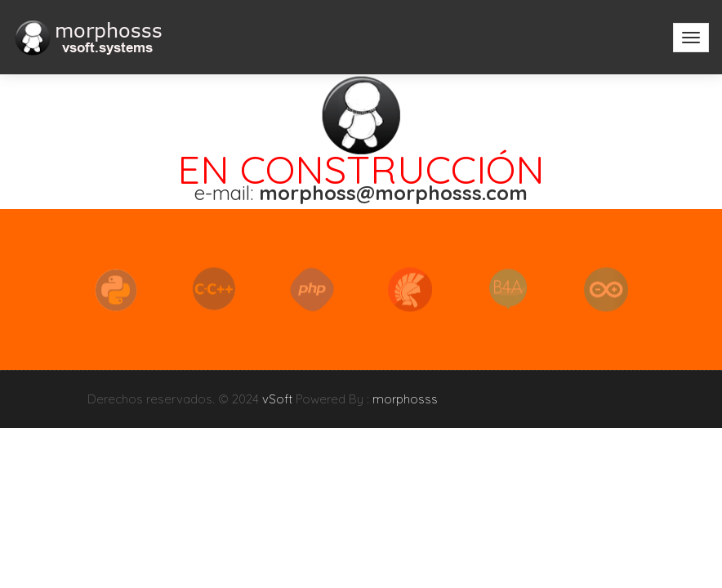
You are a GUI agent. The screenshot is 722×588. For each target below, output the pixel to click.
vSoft (277, 399)
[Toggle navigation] (691, 38)
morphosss (405, 399)
